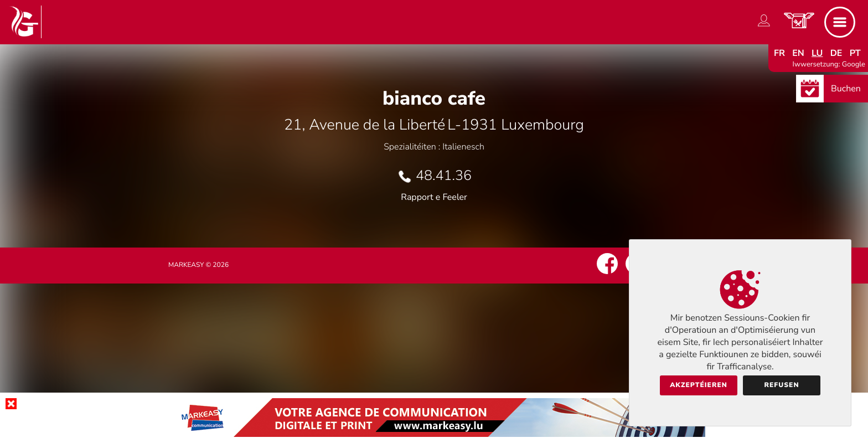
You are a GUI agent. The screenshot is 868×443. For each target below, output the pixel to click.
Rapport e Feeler (434, 197)
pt (855, 53)
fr (779, 53)
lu (817, 53)
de (836, 53)
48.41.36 (444, 176)
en (798, 53)
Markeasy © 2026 (198, 265)
